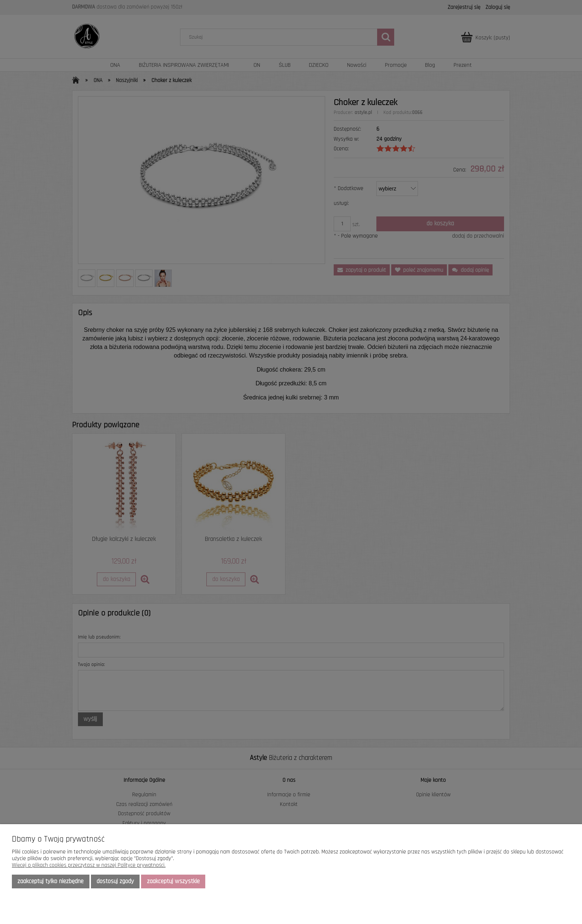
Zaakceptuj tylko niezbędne (50, 881)
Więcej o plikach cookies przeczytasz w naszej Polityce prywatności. (89, 865)
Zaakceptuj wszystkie (173, 881)
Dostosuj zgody (115, 881)
